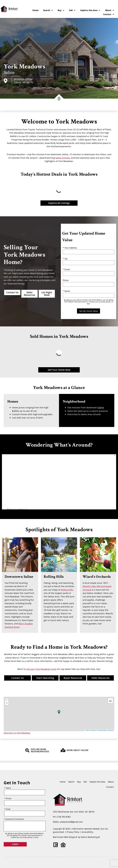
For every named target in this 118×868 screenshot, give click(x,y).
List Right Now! (47, 294)
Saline (9, 72)
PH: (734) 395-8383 (62, 817)
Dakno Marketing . (91, 837)
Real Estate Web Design (65, 837)
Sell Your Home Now (59, 370)
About (111, 782)
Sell (85, 782)
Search (71, 782)
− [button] (7, 703)
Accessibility (87, 832)
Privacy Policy (73, 832)
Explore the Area (97, 782)
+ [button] (7, 700)
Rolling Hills (67, 590)
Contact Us (12, 292)
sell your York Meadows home (41, 669)
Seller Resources (29, 294)
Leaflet (87, 730)
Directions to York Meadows (17, 733)
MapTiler (94, 730)
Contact (110, 787)
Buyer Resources (73, 678)
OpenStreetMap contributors (106, 730)
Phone (66, 280)
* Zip (65, 259)
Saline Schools (63, 158)
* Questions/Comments (14, 819)
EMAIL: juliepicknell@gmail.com (68, 822)
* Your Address (70, 248)
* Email (66, 269)
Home (35, 10)
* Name (66, 291)
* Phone (8, 798)
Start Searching (45, 678)
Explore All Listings (59, 203)
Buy (79, 782)
